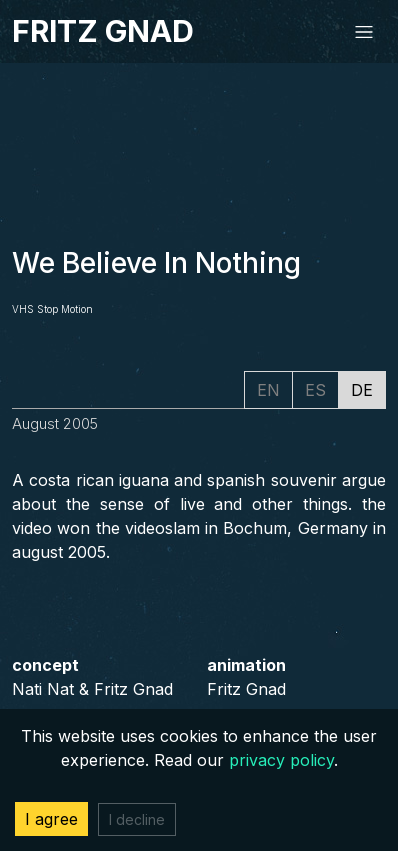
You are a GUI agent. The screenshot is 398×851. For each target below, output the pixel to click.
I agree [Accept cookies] (51, 819)
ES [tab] (315, 390)
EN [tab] (268, 390)
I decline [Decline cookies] (137, 819)
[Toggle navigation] (364, 32)
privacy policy (281, 760)
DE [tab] (362, 390)
